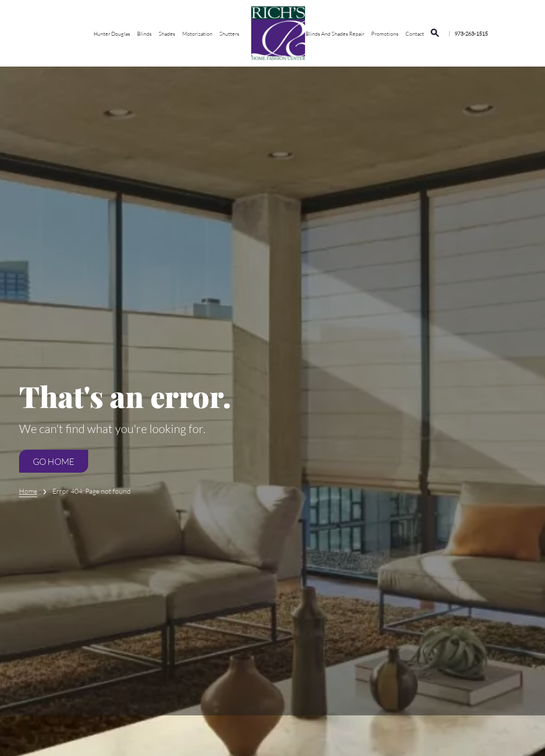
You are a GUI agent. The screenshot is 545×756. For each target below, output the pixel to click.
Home (28, 491)
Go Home (54, 461)
